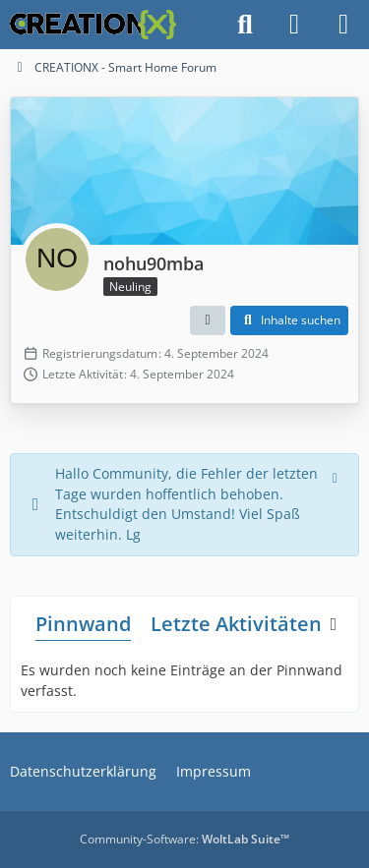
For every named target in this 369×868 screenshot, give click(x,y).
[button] (208, 320)
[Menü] (343, 25)
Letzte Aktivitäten (236, 624)
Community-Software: (184, 839)
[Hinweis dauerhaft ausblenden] (337, 476)
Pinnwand (83, 624)
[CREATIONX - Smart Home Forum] (93, 25)
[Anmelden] (294, 25)
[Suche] (245, 25)
